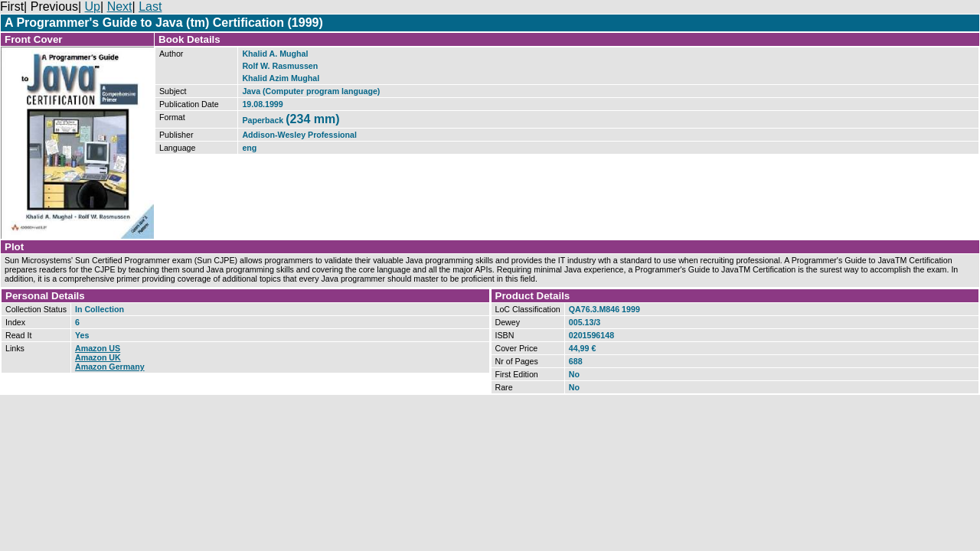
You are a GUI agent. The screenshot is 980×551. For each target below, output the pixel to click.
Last (150, 7)
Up (93, 7)
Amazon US (98, 348)
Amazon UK (98, 357)
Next (120, 7)
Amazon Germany (110, 367)
